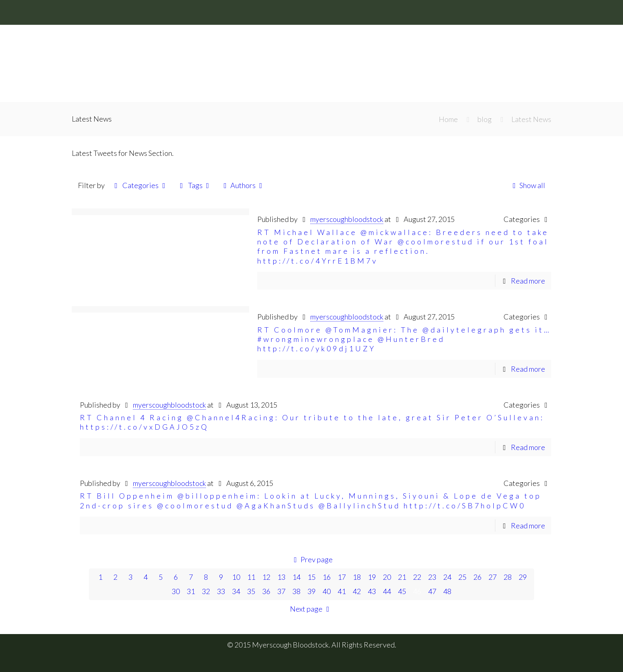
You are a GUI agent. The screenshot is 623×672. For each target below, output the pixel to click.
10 (236, 577)
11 (251, 577)
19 (372, 577)
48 (447, 591)
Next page (311, 609)
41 (342, 591)
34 (236, 591)
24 (447, 577)
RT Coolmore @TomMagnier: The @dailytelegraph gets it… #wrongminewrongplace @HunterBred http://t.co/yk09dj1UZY (404, 339)
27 (493, 577)
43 (372, 591)
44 (387, 591)
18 (357, 577)
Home (448, 119)
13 (281, 577)
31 (191, 591)
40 (327, 591)
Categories (140, 185)
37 (281, 591)
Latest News (531, 119)
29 (523, 577)
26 (477, 577)
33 (221, 591)
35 (251, 591)
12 (266, 577)
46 (417, 591)
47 (432, 591)
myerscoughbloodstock (347, 219)
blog (485, 119)
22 (417, 577)
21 (402, 577)
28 (508, 577)
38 (296, 591)
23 (432, 577)
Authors (243, 185)
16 (327, 577)
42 (357, 591)
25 (462, 577)
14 (296, 577)
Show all (527, 185)
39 (311, 591)
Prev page (311, 559)
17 (342, 577)
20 (387, 577)
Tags (194, 185)
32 (206, 591)
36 (266, 591)
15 (311, 577)
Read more (528, 281)
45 (402, 591)
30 (176, 591)
